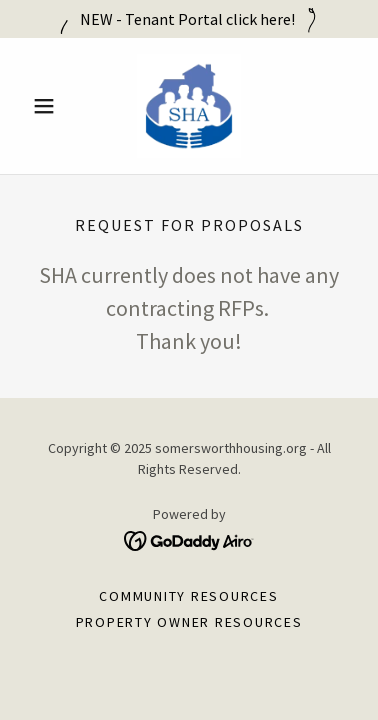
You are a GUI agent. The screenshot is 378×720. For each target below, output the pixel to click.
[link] (189, 106)
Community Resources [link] (188, 596)
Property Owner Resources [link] (189, 622)
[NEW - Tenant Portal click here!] (189, 19)
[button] (49, 106)
